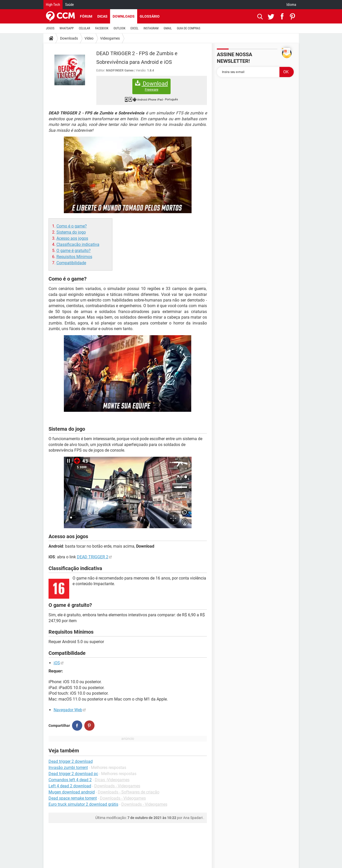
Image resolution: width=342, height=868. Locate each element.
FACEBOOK (102, 28)
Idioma (291, 5)
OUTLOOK (119, 28)
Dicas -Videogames (112, 780)
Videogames (110, 38)
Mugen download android (72, 792)
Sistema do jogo (71, 232)
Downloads (124, 16)
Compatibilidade (71, 263)
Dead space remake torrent (73, 798)
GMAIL (168, 28)
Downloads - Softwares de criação (129, 792)
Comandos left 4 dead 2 (70, 780)
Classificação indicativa (78, 244)
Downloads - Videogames (117, 786)
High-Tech (53, 5)
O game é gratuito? (74, 251)
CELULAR (85, 28)
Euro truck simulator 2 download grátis (83, 804)
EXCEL (134, 28)
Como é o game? (72, 226)
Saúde (69, 5)
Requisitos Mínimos (74, 257)
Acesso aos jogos (72, 238)
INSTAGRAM (151, 28)
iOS (57, 663)
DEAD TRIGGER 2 (93, 557)
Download (151, 86)
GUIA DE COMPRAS (189, 28)
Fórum (86, 16)
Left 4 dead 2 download (70, 786)
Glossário (150, 16)
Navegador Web (68, 710)
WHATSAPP (67, 28)
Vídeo (89, 38)
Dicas (102, 16)
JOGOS (50, 28)
